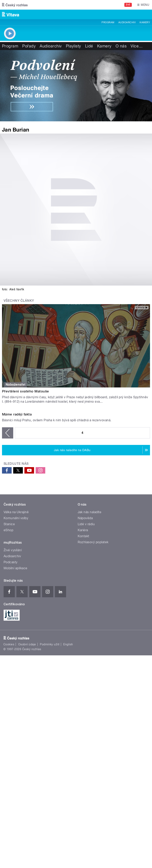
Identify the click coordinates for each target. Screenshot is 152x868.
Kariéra (83, 613)
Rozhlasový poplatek (93, 625)
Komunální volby (16, 601)
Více (137, 46)
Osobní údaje (27, 728)
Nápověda (85, 601)
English (68, 728)
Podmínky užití (50, 728)
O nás (121, 46)
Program (108, 22)
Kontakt (84, 619)
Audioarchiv (127, 22)
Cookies (9, 728)
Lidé (89, 46)
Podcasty (11, 645)
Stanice (9, 607)
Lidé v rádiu (86, 607)
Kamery (145, 22)
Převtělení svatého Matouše (25, 391)
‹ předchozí (8, 516)
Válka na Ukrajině (16, 595)
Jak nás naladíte (90, 595)
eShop (8, 613)
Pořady (29, 46)
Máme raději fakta (17, 497)
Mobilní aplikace (16, 651)
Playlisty (73, 46)
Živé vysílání (13, 633)
